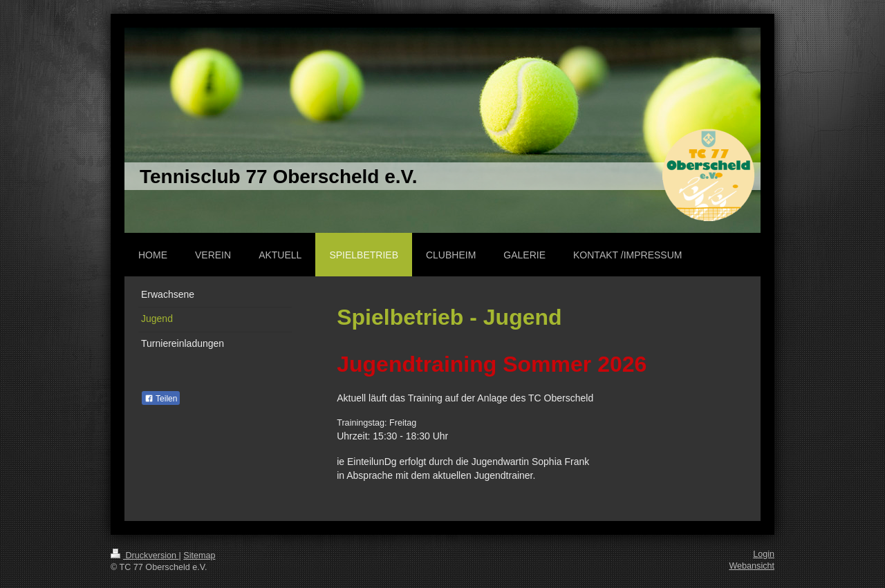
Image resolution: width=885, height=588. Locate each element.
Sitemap (199, 556)
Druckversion (145, 556)
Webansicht (752, 566)
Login (764, 554)
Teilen (161, 399)
